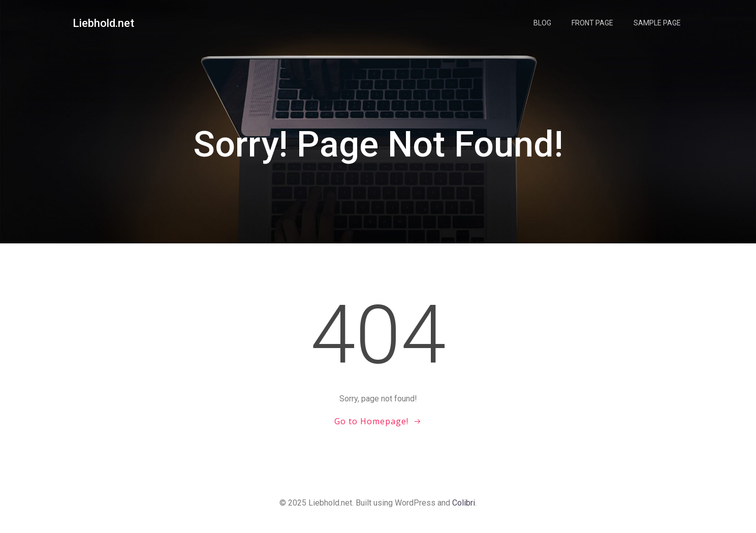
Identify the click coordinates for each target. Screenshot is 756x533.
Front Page (592, 23)
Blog (542, 23)
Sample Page (657, 23)
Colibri (464, 503)
